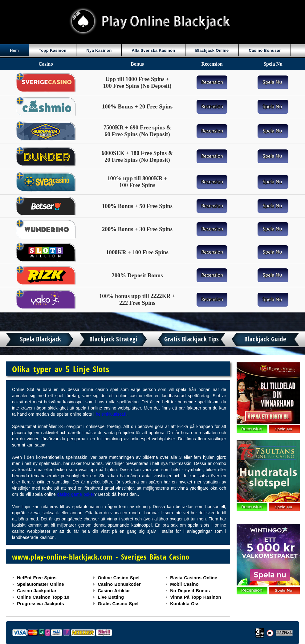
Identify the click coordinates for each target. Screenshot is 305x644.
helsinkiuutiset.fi (111, 414)
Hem (14, 50)
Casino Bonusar (265, 50)
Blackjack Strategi (113, 339)
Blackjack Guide (265, 339)
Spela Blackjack (41, 339)
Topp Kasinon (53, 50)
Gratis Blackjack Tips (192, 339)
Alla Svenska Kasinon (153, 50)
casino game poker (76, 494)
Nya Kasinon (99, 50)
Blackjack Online (212, 50)
